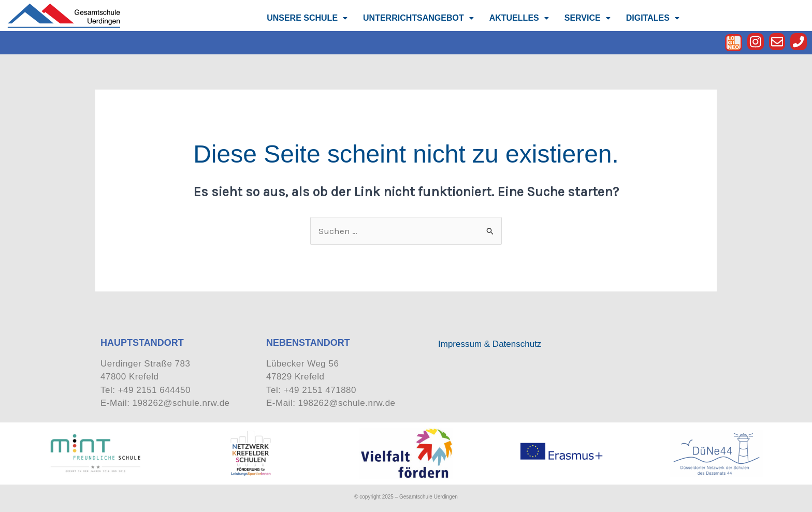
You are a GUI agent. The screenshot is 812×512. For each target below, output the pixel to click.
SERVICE (588, 18)
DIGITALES (653, 18)
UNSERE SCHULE (307, 18)
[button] (307, 18)
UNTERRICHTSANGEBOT (418, 18)
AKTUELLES (519, 18)
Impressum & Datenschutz (490, 344)
